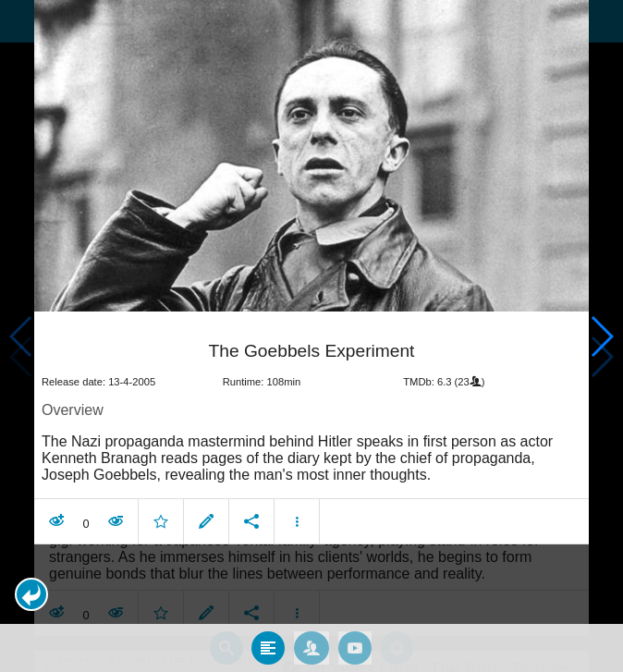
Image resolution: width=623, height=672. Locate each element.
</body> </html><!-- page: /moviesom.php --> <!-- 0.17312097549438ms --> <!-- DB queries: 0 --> (311, 336)
